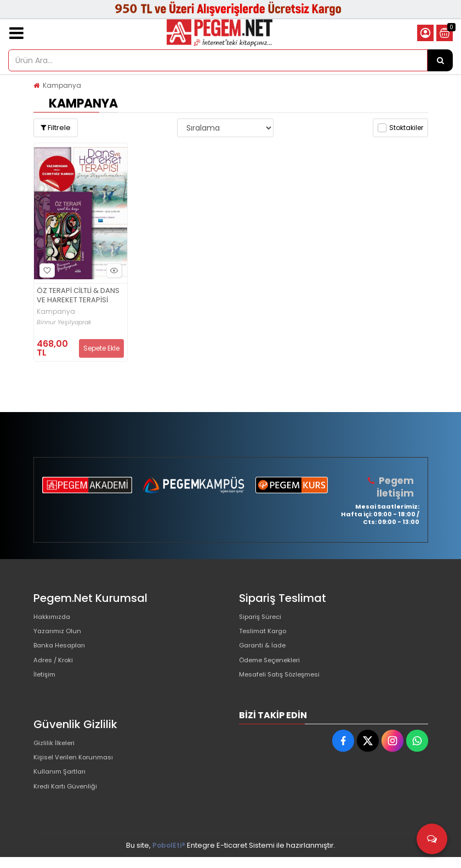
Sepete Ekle (101, 348)
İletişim (46, 687)
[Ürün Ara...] (440, 60)
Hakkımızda (54, 617)
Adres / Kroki (56, 670)
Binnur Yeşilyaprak (64, 322)
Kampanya (62, 85)
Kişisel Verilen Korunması (78, 773)
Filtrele (56, 128)
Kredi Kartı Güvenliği (69, 808)
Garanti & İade (265, 652)
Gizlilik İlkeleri (56, 755)
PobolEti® (169, 856)
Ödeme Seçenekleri (275, 670)
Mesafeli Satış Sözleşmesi (285, 687)
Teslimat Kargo (266, 635)
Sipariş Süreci (263, 617)
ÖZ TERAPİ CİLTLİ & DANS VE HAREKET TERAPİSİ (78, 296)
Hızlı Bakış (112, 271)
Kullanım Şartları (62, 790)
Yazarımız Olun (60, 635)
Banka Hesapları (63, 652)
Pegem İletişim (396, 486)
